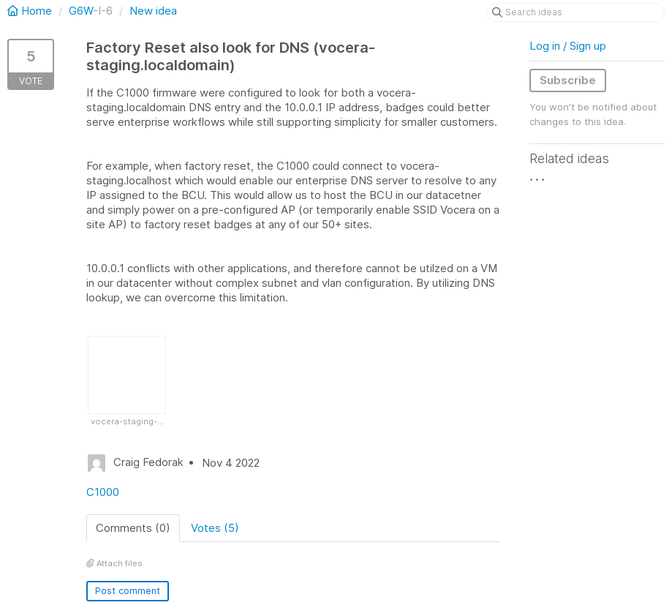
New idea (153, 11)
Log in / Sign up (568, 46)
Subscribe (568, 80)
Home (31, 11)
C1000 (103, 492)
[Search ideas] (575, 12)
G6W (81, 11)
